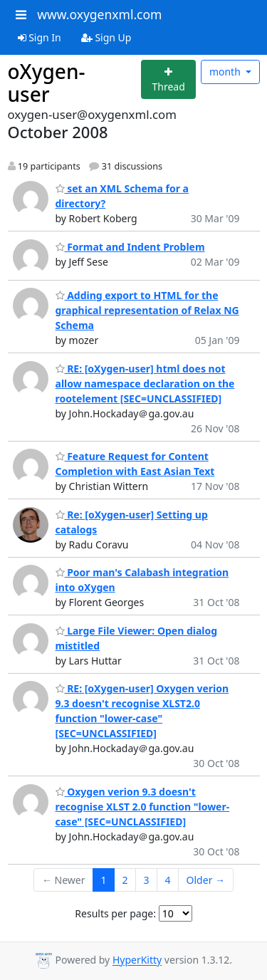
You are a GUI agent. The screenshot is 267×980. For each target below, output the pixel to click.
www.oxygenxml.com (99, 14)
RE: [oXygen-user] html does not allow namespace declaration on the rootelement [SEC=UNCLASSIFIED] (145, 384)
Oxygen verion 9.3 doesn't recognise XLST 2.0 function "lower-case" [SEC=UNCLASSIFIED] (143, 807)
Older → (206, 880)
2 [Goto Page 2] (125, 880)
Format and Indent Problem (130, 247)
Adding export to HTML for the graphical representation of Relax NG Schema (147, 310)
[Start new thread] (168, 79)
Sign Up (106, 37)
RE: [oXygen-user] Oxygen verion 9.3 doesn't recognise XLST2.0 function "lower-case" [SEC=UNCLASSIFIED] (142, 711)
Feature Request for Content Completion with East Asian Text (135, 464)
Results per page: (115, 913)
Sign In (40, 37)
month (226, 72)
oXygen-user (47, 83)
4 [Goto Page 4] (168, 880)
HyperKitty (137, 960)
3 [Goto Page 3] (147, 880)
